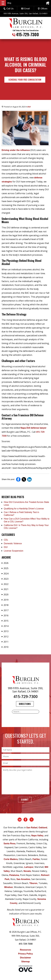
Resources (26, 950)
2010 (5, 647)
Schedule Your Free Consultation (25, 80)
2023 (5, 579)
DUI (29, 107)
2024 (5, 574)
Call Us (9, 9)
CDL (6, 540)
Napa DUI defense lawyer (33, 428)
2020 (5, 595)
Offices (43, 9)
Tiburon (33, 883)
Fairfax (36, 859)
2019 (5, 600)
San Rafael (32, 828)
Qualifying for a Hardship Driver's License (24, 509)
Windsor (9, 887)
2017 (5, 610)
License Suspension (14, 551)
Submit (25, 800)
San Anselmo (23, 879)
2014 (5, 626)
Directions (25, 704)
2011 (5, 642)
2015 (5, 621)
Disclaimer (26, 958)
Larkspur (29, 867)
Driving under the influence (16, 150)
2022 (5, 584)
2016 (5, 615)
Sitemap (25, 962)
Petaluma (14, 875)
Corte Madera (11, 859)
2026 (5, 563)
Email (25, 9)
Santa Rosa (9, 844)
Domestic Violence (13, 543)
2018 (5, 605)
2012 (5, 637)
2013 (5, 631)
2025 (5, 568)
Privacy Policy (26, 954)
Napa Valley (37, 836)
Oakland (43, 828)
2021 (5, 589)
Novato (27, 871)
